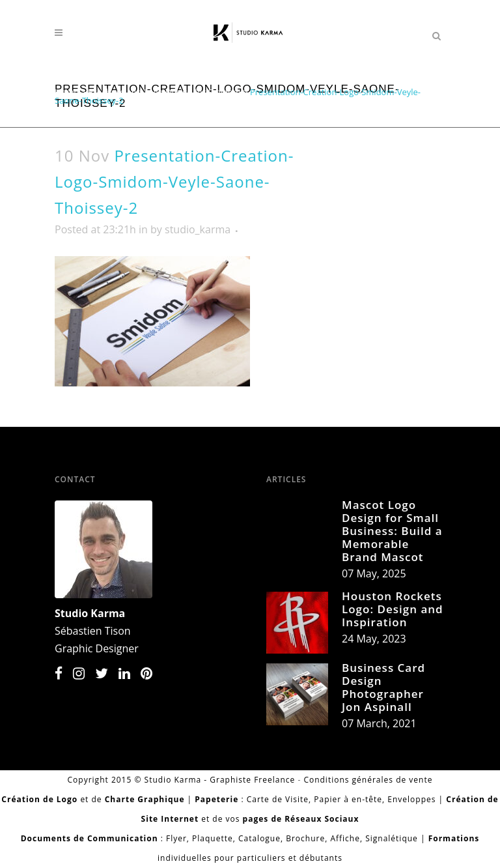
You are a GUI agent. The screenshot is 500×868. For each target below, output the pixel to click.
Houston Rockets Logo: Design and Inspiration (393, 609)
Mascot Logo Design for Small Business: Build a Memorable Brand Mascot (392, 531)
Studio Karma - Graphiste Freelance (220, 780)
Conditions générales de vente (368, 780)
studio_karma (198, 229)
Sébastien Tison (93, 631)
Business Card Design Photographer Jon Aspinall (383, 687)
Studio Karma (90, 613)
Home (67, 92)
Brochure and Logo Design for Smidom (164, 92)
